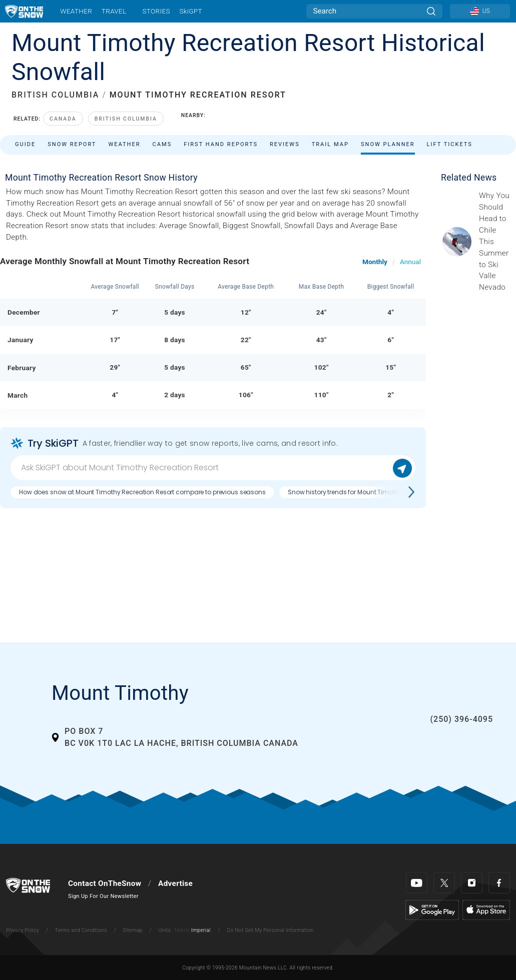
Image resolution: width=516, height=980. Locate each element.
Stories (156, 11)
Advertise (175, 883)
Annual (410, 262)
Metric (182, 930)
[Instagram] (472, 883)
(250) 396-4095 (462, 719)
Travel (114, 11)
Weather (76, 11)
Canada (63, 119)
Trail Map (330, 144)
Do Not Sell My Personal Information (270, 930)
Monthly (375, 262)
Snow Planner (388, 144)
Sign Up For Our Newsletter (103, 896)
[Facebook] (499, 883)
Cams (162, 144)
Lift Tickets (450, 144)
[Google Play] (432, 909)
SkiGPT (190, 11)
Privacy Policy (23, 930)
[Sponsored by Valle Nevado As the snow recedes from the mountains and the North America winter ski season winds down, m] (494, 242)
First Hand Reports (221, 144)
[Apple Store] (486, 909)
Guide (25, 144)
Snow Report (72, 144)
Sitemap (133, 930)
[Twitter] (444, 883)
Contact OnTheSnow (105, 883)
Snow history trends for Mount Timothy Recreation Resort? (374, 492)
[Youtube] (417, 883)
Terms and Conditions (81, 930)
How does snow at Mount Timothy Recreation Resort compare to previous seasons (142, 492)
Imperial (201, 930)
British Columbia (126, 119)
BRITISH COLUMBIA (55, 95)
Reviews (285, 144)
